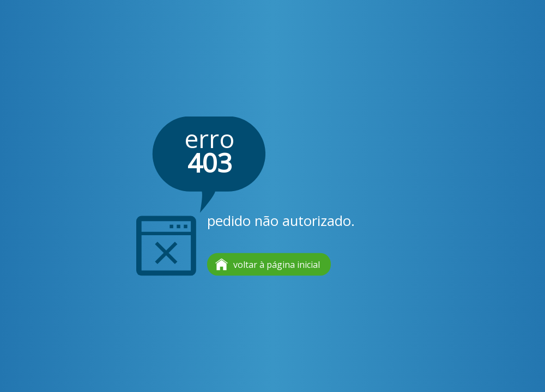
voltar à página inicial (277, 265)
